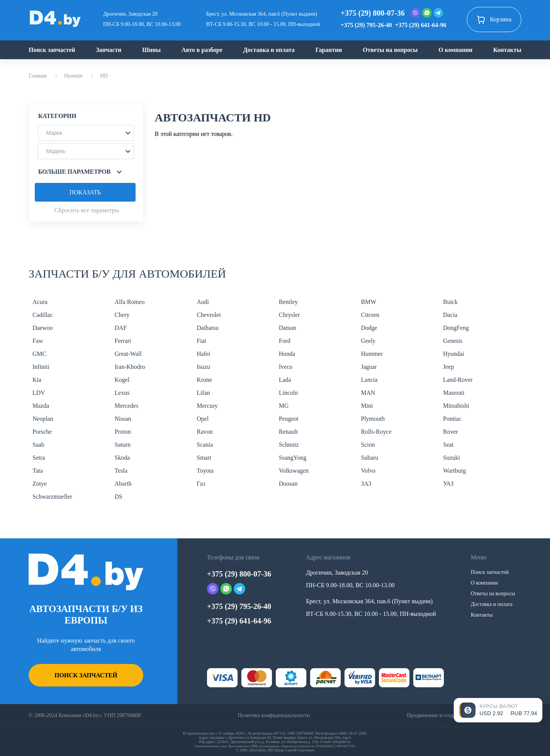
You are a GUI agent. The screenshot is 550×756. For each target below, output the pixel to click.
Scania (205, 445)
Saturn (123, 445)
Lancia (369, 380)
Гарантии (329, 50)
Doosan (288, 484)
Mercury (207, 406)
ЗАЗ (366, 484)
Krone (204, 380)
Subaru (370, 458)
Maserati (454, 393)
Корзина (494, 19)
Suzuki (451, 458)
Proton (123, 432)
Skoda (122, 458)
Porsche (42, 432)
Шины (151, 50)
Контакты (507, 50)
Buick (450, 302)
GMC (39, 354)
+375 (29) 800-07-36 (373, 13)
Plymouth (373, 419)
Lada (285, 380)
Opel (203, 419)
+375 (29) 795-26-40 (366, 25)
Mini (367, 406)
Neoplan (43, 419)
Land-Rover (458, 380)
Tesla (121, 471)
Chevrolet (209, 315)
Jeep (448, 367)
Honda (287, 354)
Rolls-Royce (376, 432)
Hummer (372, 354)
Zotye (40, 484)
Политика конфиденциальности (274, 715)
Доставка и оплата (269, 50)
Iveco (286, 367)
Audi (203, 302)
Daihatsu (208, 328)
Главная (38, 76)
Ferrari (123, 341)
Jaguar (369, 367)
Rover (451, 432)
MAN (368, 393)
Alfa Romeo (130, 302)
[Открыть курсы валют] (498, 710)
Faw (38, 341)
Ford (285, 341)
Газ (201, 484)
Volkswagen (294, 471)
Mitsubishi (456, 406)
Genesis (453, 341)
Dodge (369, 328)
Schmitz (289, 445)
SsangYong (293, 458)
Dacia (450, 315)
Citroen (370, 315)
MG (284, 406)
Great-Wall (128, 354)
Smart (204, 458)
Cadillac (43, 315)
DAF (121, 328)
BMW (369, 302)
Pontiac (452, 419)
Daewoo (43, 328)
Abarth (123, 484)
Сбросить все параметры (87, 210)
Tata (38, 471)
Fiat (201, 341)
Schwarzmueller (52, 497)
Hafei (204, 354)
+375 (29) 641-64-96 (421, 25)
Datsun (287, 328)
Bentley (288, 302)
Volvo (368, 471)
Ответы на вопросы (390, 50)
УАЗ (448, 484)
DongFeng (456, 328)
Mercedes (126, 406)
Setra (39, 458)
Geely (368, 341)
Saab (38, 445)
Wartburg (455, 471)
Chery (122, 315)
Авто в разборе (202, 50)
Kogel (122, 380)
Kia (37, 380)
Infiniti (41, 367)
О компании (455, 50)
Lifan (203, 393)
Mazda (41, 406)
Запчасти (109, 50)
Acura (40, 302)
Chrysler (289, 315)
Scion (368, 445)
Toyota (205, 471)
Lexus (122, 393)
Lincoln (288, 393)
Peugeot (289, 419)
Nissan (123, 419)
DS (118, 497)
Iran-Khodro (130, 367)
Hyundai (73, 76)
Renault (288, 432)
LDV (39, 393)
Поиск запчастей (52, 50)
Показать (85, 192)
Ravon (205, 432)
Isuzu (203, 367)
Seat (448, 445)
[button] (86, 133)
